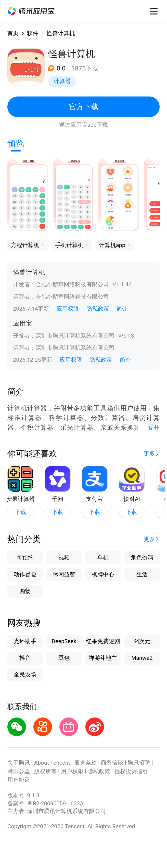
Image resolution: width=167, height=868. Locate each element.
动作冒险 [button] (25, 574)
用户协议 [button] (19, 780)
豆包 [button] (64, 658)
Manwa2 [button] (142, 658)
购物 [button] (25, 591)
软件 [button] (33, 33)
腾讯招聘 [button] (139, 763)
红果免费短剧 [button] (103, 641)
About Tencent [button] (52, 763)
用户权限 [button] (72, 771)
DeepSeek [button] (64, 641)
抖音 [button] (25, 658)
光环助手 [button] (25, 641)
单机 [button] (103, 558)
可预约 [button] (25, 558)
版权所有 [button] (45, 771)
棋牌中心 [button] (103, 574)
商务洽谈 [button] (112, 763)
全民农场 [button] (25, 675)
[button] (31, 11)
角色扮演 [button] (142, 558)
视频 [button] (64, 558)
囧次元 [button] (142, 641)
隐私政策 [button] (98, 309)
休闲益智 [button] (64, 574)
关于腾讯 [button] (19, 763)
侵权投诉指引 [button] (131, 771)
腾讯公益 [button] (19, 771)
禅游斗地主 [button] (103, 658)
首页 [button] (13, 33)
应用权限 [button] (68, 309)
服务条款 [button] (86, 763)
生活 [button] (142, 574)
